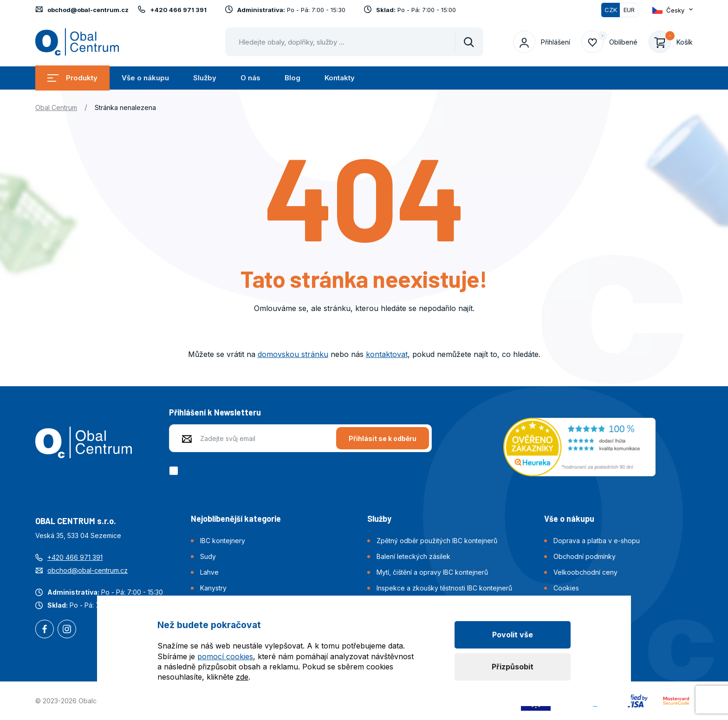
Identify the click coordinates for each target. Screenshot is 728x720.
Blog (292, 78)
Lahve (209, 572)
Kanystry (213, 588)
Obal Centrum (56, 107)
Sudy (208, 556)
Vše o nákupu (145, 78)
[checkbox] (175, 471)
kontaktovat (387, 354)
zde (242, 677)
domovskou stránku (293, 354)
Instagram (67, 630)
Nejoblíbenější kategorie (236, 519)
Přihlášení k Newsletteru (215, 412)
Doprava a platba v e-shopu (597, 541)
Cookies (566, 588)
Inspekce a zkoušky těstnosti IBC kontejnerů (444, 588)
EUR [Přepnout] (629, 10)
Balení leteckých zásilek (413, 556)
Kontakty (340, 78)
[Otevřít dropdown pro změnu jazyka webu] (673, 10)
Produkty (72, 78)
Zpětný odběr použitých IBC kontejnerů (437, 541)
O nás (250, 78)
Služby (205, 78)
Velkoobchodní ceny (585, 572)
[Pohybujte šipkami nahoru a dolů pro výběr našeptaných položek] (354, 42)
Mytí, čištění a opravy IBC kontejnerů (432, 572)
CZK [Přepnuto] (611, 10)
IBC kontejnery (223, 541)
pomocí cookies (225, 656)
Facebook (45, 630)
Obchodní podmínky (585, 556)
